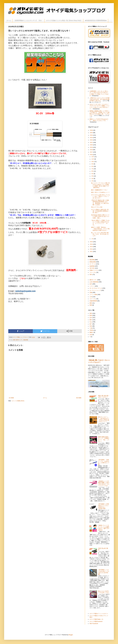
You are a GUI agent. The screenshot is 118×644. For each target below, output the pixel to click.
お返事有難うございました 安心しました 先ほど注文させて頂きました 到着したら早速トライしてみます (99, 93)
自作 (91, 284)
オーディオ (93, 264)
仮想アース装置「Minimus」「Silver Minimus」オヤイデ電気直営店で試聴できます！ (100, 229)
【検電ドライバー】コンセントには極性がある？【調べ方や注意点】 (104, 528)
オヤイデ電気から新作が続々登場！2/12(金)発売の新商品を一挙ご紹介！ (100, 211)
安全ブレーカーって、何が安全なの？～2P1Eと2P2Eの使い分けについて (104, 419)
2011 (92, 251)
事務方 (91, 332)
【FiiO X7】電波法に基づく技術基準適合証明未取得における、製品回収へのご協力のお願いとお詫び (100, 202)
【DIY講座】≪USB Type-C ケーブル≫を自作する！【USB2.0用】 (103, 506)
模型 (91, 303)
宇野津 (91, 330)
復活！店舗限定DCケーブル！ (99, 190)
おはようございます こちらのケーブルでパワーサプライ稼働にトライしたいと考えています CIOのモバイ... (99, 107)
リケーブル (93, 272)
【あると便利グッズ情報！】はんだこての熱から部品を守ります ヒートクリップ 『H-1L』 (100, 223)
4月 (93, 176)
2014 (92, 244)
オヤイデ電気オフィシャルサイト (99, 614)
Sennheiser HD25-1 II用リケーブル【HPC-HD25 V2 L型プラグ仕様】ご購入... (100, 216)
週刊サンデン (19, 340)
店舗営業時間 (93, 301)
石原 (91, 335)
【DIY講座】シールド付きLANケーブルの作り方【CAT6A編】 (104, 572)
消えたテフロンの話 (97, 207)
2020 (92, 145)
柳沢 (91, 320)
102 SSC (92, 268)
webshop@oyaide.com (26, 291)
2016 (92, 155)
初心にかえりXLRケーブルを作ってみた (104, 592)
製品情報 (26, 340)
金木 (91, 318)
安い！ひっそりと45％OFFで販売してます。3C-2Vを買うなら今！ (100, 234)
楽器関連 (92, 266)
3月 (93, 179)
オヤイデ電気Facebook (96, 621)
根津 (14, 340)
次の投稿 (11, 398)
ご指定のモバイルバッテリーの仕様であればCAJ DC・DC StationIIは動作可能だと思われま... (99, 99)
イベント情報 (93, 295)
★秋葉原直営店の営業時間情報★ (96, 20)
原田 (91, 313)
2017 (92, 152)
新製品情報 (93, 262)
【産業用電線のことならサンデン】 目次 (29, 20)
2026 (92, 130)
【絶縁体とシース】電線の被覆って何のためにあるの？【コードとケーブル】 (104, 483)
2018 (92, 150)
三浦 (91, 328)
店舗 (91, 292)
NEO (91, 275)
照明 (91, 305)
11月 (93, 159)
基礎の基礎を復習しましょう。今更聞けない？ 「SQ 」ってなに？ (104, 439)
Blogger (71, 635)
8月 (93, 166)
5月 (93, 174)
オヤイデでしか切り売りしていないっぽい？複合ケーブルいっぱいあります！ (100, 196)
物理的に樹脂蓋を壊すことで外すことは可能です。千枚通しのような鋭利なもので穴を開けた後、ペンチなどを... (99, 113)
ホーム (9, 20)
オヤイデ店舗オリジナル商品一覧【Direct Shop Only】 (64, 20)
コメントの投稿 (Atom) (18, 401)
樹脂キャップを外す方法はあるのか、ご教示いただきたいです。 (99, 120)
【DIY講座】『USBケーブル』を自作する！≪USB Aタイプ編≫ (104, 462)
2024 (92, 135)
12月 (93, 157)
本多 (91, 326)
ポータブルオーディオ (96, 288)
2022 (92, 140)
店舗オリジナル (94, 270)
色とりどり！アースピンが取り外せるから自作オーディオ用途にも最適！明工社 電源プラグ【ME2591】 (100, 185)
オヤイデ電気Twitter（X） (97, 619)
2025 (92, 133)
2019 (92, 147)
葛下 (91, 324)
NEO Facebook (94, 624)
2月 (93, 181)
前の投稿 (79, 398)
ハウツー (92, 286)
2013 (92, 247)
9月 (93, 164)
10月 (93, 162)
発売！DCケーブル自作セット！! (100, 192)
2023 (92, 138)
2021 (92, 142)
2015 (92, 242)
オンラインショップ (95, 290)
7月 (93, 169)
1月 (93, 239)
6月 (93, 171)
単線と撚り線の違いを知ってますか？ (104, 396)
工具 (91, 297)
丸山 (91, 322)
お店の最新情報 (94, 282)
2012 (92, 249)
